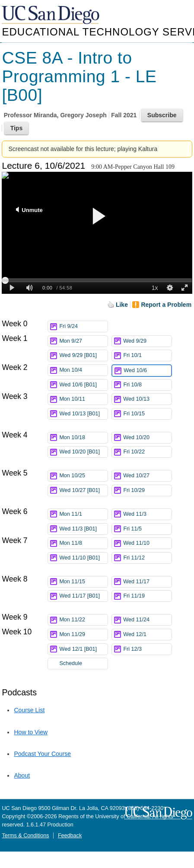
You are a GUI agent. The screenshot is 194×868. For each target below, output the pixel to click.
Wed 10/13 (147, 399)
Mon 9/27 (83, 341)
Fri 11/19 (147, 596)
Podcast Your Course (42, 754)
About (22, 775)
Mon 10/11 (83, 399)
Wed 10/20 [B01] (83, 453)
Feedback (70, 836)
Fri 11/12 (147, 558)
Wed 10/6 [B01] (83, 385)
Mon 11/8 (83, 543)
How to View (31, 732)
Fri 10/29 (147, 490)
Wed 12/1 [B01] (83, 649)
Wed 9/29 (147, 341)
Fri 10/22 (147, 452)
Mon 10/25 (83, 476)
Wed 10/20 (147, 438)
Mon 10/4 (83, 370)
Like (122, 305)
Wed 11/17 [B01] (83, 597)
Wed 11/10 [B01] (83, 559)
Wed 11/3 (147, 514)
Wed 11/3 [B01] (83, 529)
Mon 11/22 (83, 620)
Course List (29, 710)
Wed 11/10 (147, 543)
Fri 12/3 (147, 649)
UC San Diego (51, 15)
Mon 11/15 (83, 582)
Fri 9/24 (83, 326)
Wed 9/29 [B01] (83, 355)
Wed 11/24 (147, 620)
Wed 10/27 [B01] (83, 492)
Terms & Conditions (25, 836)
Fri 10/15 (147, 414)
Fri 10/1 (147, 355)
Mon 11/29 (83, 635)
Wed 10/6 (147, 371)
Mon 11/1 (83, 514)
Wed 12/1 (147, 635)
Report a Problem (166, 305)
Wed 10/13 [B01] (83, 415)
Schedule (71, 663)
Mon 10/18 (83, 438)
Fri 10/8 (147, 385)
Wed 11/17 (147, 582)
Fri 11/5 (147, 529)
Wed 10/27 (147, 476)
